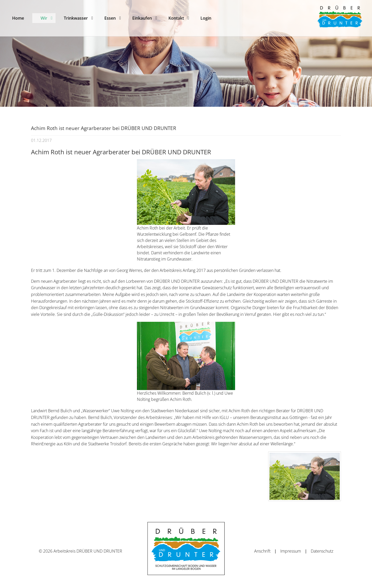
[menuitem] (18, 18)
